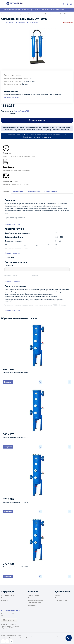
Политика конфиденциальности (35, 599)
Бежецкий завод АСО (21, 111)
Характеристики (19, 191)
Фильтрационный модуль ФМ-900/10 (15, 373)
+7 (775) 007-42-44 (10, 611)
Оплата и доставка (51, 191)
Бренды (58, 595)
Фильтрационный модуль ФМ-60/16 (55, 14)
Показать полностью (12, 224)
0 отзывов (10, 22)
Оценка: (8, 276)
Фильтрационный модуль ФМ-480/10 (15, 567)
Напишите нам (9, 620)
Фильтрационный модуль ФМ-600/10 (15, 502)
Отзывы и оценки (34, 191)
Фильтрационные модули (36, 14)
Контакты (4, 600)
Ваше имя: (10, 266)
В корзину (8, 382)
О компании (5, 598)
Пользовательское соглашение (34, 604)
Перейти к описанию (11, 97)
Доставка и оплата (7, 595)
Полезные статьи (61, 600)
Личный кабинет (34, 595)
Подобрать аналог (37, 120)
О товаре (6, 191)
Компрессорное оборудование (17, 14)
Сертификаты (60, 598)
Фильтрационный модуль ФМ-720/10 (15, 437)
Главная (3, 14)
